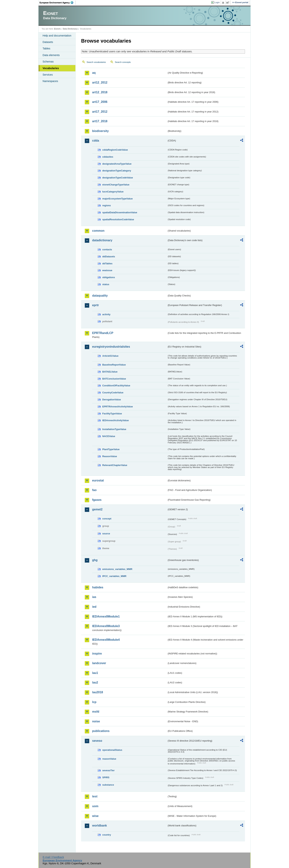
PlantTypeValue (111, 449)
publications (101, 731)
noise (96, 721)
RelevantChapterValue (115, 465)
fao (94, 490)
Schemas (48, 62)
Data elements (51, 55)
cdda (96, 141)
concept (107, 519)
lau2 (95, 682)
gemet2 (97, 509)
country (107, 835)
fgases (97, 500)
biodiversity (100, 131)
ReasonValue (110, 456)
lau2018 (98, 692)
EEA (58, 3)
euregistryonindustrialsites (111, 347)
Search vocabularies (96, 62)
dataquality (100, 296)
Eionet (57, 29)
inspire (97, 654)
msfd (96, 712)
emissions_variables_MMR (117, 569)
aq (94, 73)
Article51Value (110, 356)
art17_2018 (100, 121)
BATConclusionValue (114, 379)
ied (94, 607)
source (106, 534)
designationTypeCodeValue (118, 178)
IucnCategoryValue (113, 192)
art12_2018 (100, 92)
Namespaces (50, 81)
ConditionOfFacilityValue (116, 386)
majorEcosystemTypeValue (117, 199)
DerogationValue (112, 400)
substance (108, 785)
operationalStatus (112, 750)
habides (98, 587)
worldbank (100, 826)
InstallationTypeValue (114, 429)
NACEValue (109, 436)
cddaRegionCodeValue (115, 150)
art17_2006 (100, 102)
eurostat (98, 480)
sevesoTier (108, 770)
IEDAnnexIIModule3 (106, 626)
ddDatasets (109, 256)
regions (107, 205)
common (98, 231)
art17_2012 (100, 112)
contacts (107, 249)
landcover (99, 663)
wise (95, 816)
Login (217, 2)
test (95, 796)
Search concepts (123, 62)
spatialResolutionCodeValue (118, 219)
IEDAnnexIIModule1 (106, 616)
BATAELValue (110, 372)
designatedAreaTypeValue (117, 164)
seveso (97, 741)
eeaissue (107, 270)
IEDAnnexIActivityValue (116, 420)
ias (94, 597)
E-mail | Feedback (53, 857)
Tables (46, 48)
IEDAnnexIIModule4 (106, 640)
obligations (109, 277)
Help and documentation (57, 36)
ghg (95, 560)
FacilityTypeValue (112, 414)
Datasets (48, 42)
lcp (94, 702)
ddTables (107, 263)
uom (95, 806)
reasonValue (109, 759)
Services (48, 75)
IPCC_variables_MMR (114, 576)
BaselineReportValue (114, 365)
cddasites (108, 157)
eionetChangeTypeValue (116, 185)
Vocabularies (51, 68)
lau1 (95, 673)
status (106, 284)
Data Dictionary (70, 29)
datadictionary (102, 240)
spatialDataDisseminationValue (120, 212)
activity (106, 314)
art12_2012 (100, 82)
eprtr (95, 305)
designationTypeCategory (117, 171)
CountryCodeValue (113, 393)
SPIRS (106, 777)
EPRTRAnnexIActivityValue (118, 407)
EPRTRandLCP (103, 333)
